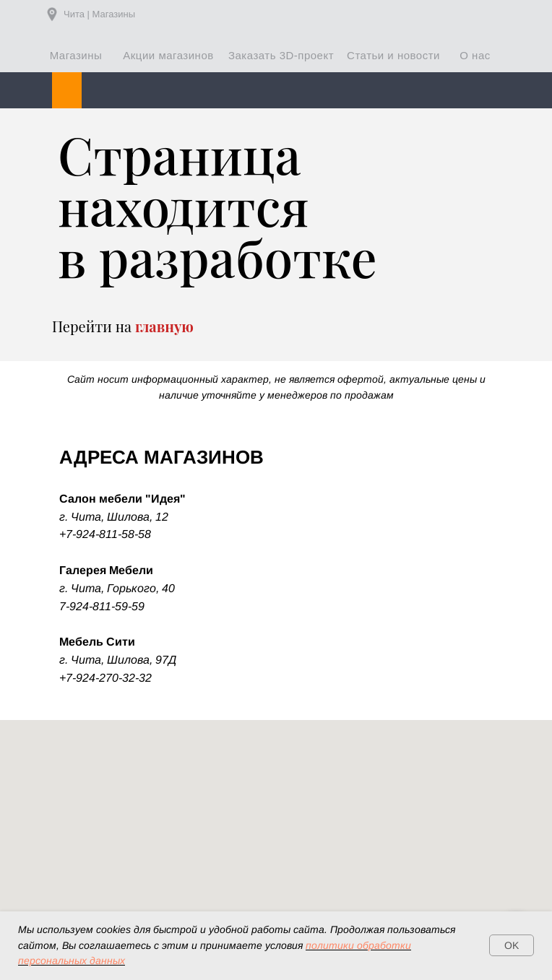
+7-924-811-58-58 (105, 534)
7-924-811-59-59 (102, 606)
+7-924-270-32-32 (105, 678)
